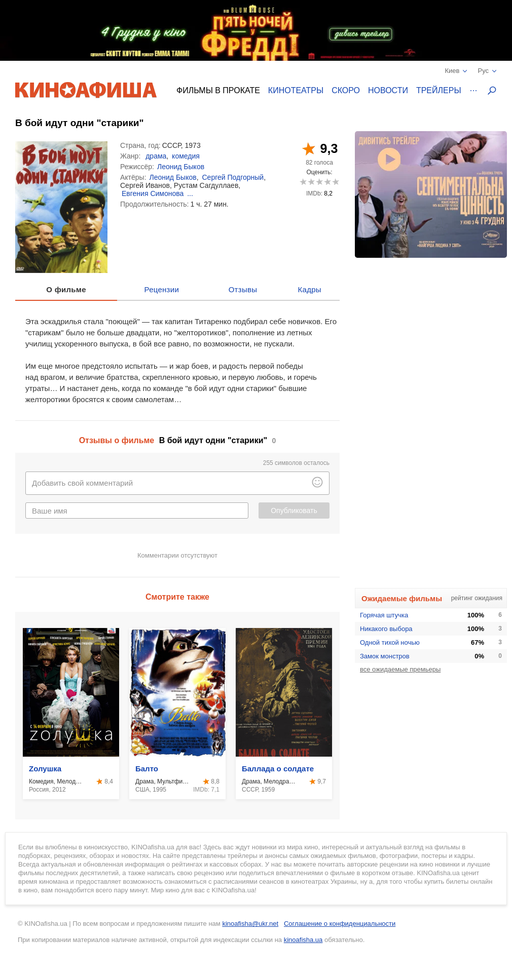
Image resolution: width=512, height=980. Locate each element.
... (190, 193)
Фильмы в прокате (218, 90)
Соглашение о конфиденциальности (340, 924)
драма (156, 156)
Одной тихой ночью (390, 642)
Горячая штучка (384, 615)
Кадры (310, 289)
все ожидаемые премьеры (400, 669)
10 (335, 182)
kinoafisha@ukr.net (250, 924)
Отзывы (243, 289)
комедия (186, 156)
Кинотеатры (296, 90)
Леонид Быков (181, 167)
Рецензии (162, 289)
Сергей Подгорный (233, 177)
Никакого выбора (386, 629)
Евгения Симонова (153, 193)
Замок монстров (385, 656)
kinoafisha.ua (303, 940)
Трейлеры (439, 90)
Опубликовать (294, 511)
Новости (388, 90)
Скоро (346, 90)
